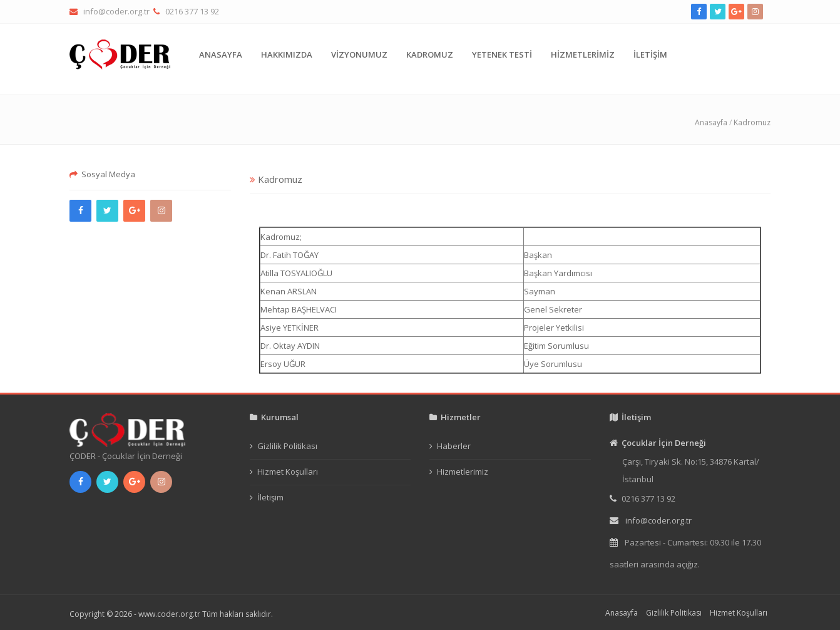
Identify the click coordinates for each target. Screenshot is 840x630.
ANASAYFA (221, 54)
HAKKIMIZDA (287, 54)
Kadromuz (752, 122)
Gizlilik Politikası (287, 446)
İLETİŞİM (650, 54)
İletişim (270, 497)
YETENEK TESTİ (502, 54)
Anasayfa (711, 122)
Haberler (454, 446)
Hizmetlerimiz (463, 472)
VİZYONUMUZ (359, 54)
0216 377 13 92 (192, 11)
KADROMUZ (430, 54)
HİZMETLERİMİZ (583, 54)
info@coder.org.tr (116, 11)
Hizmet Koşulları (288, 472)
